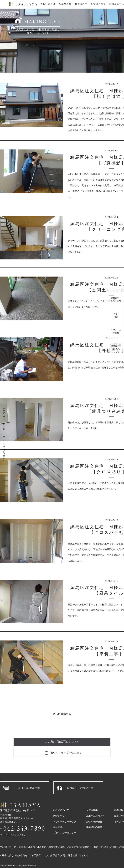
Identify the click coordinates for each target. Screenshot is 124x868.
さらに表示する (62, 706)
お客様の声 (81, 5)
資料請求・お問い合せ (116, 299)
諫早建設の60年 (94, 819)
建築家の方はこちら (116, 347)
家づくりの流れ (94, 814)
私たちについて (61, 802)
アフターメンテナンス (65, 814)
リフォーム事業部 (116, 331)
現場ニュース (116, 5)
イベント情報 (116, 315)
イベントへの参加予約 (27, 780)
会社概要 (58, 819)
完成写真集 (64, 5)
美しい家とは (47, 5)
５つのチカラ (98, 5)
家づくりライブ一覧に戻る (66, 745)
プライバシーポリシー (65, 825)
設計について (60, 808)
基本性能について (95, 808)
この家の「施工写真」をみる (62, 734)
